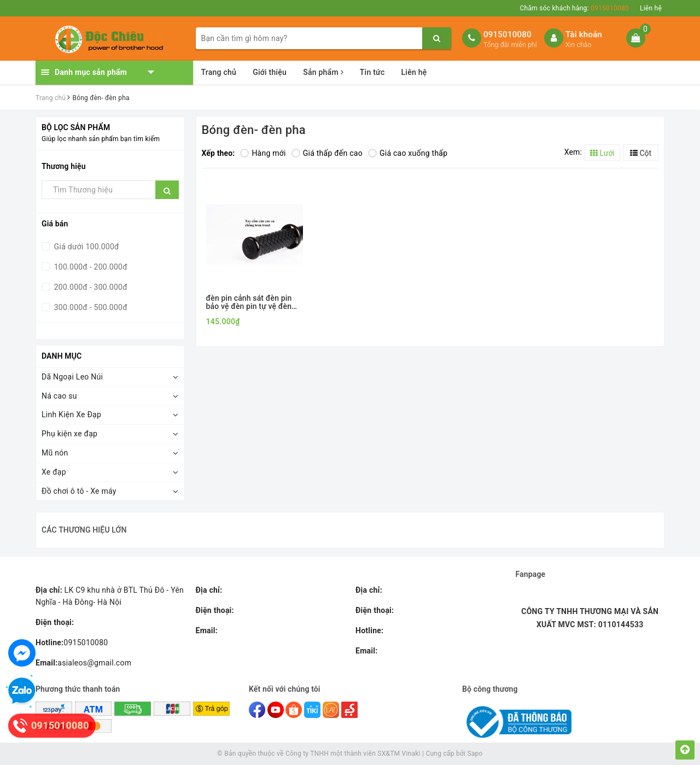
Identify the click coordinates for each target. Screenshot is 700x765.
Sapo (475, 754)
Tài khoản (584, 34)
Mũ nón (55, 453)
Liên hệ (651, 8)
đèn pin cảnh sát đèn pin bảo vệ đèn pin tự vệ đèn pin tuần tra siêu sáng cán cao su (251, 303)
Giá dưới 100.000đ (86, 247)
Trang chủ (219, 72)
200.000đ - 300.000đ (90, 287)
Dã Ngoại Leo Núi (72, 377)
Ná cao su (59, 396)
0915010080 (507, 34)
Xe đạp (54, 472)
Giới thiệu (270, 72)
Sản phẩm (323, 72)
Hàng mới (263, 153)
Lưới (602, 153)
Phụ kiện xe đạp (69, 434)
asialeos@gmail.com (83, 663)
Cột (641, 153)
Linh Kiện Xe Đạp (71, 414)
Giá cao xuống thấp (408, 153)
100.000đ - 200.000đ (90, 267)
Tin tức (372, 72)
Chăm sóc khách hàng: (574, 8)
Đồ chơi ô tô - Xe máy (79, 491)
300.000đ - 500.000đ (90, 307)
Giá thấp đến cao (327, 153)
